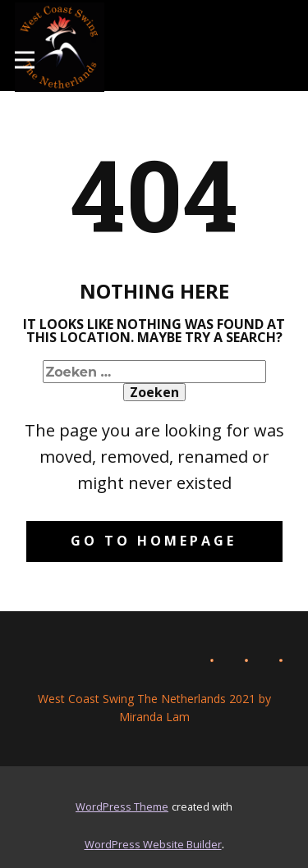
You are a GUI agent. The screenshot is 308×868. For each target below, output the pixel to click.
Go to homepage (154, 541)
